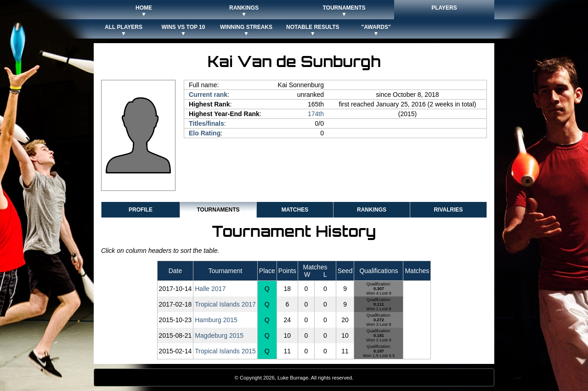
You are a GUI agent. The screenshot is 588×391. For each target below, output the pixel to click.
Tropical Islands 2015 (225, 351)
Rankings (372, 210)
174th (316, 114)
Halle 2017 (210, 289)
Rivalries (448, 210)
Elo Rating (205, 133)
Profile (141, 210)
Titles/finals (206, 123)
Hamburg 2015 (216, 320)
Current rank (208, 95)
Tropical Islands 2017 (225, 304)
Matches (295, 210)
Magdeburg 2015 (219, 335)
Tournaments (218, 210)
